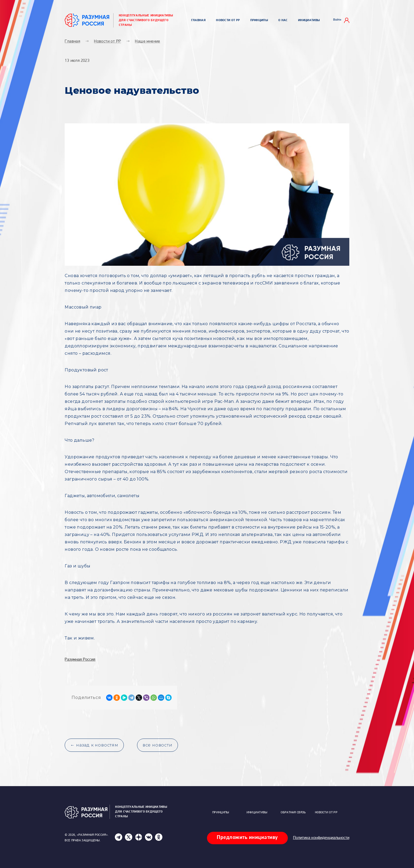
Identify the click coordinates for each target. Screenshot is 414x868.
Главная (198, 20)
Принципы (259, 20)
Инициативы (309, 20)
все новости (157, 745)
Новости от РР (228, 20)
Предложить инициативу (247, 838)
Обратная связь (293, 813)
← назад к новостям (94, 745)
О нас (283, 20)
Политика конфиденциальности (321, 838)
